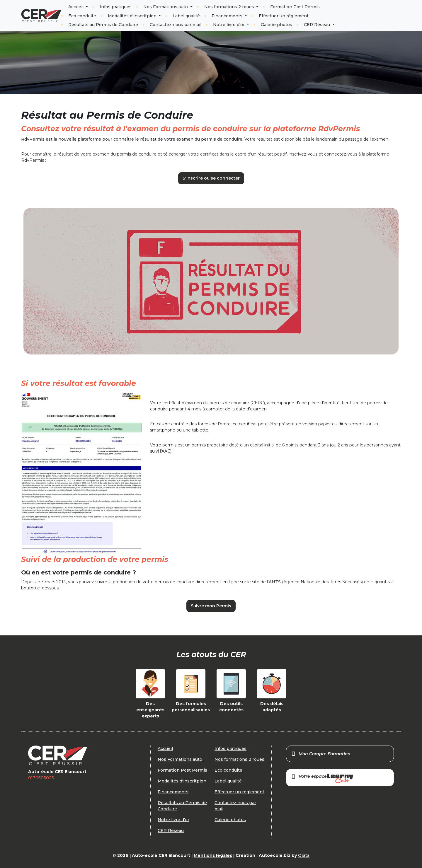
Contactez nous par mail (176, 25)
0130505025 (41, 778)
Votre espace (322, 779)
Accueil (76, 7)
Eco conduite (82, 16)
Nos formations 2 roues (230, 7)
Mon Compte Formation (321, 754)
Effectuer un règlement (284, 16)
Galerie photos (276, 25)
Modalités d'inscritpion (133, 16)
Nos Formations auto (166, 7)
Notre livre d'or (229, 25)
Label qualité (186, 16)
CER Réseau (318, 25)
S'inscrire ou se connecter (211, 178)
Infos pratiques (116, 7)
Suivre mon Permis (211, 606)
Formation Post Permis (295, 7)
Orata (304, 855)
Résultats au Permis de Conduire (103, 25)
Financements (228, 16)
